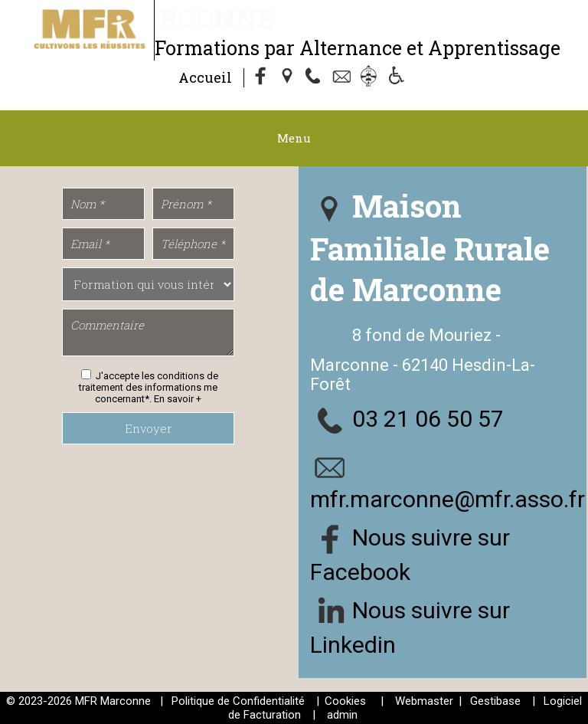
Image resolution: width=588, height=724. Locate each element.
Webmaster (424, 701)
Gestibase (495, 701)
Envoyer (149, 428)
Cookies (345, 701)
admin (342, 715)
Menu (294, 138)
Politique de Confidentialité (238, 701)
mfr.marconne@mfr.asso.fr (448, 499)
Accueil (205, 77)
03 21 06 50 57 (428, 419)
